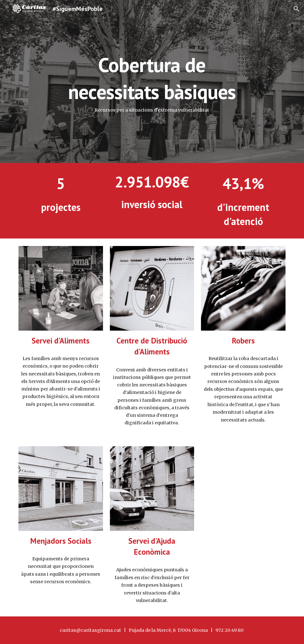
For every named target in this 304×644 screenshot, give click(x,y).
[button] (296, 9)
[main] (152, 81)
